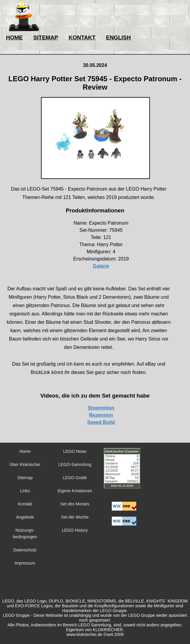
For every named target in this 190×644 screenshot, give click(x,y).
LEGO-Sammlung (75, 464)
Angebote (25, 517)
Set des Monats (75, 504)
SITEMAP (46, 37)
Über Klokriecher (25, 464)
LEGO (106, 611)
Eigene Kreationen (75, 491)
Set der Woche (75, 517)
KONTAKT (82, 37)
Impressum (25, 563)
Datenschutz (25, 550)
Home (25, 451)
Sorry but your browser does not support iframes (125, 472)
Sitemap (25, 478)
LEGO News (75, 451)
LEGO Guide (75, 478)
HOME (14, 37)
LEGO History (75, 530)
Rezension (101, 415)
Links (25, 491)
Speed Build (101, 422)
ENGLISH (118, 37)
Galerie (101, 266)
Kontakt (25, 504)
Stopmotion (101, 408)
